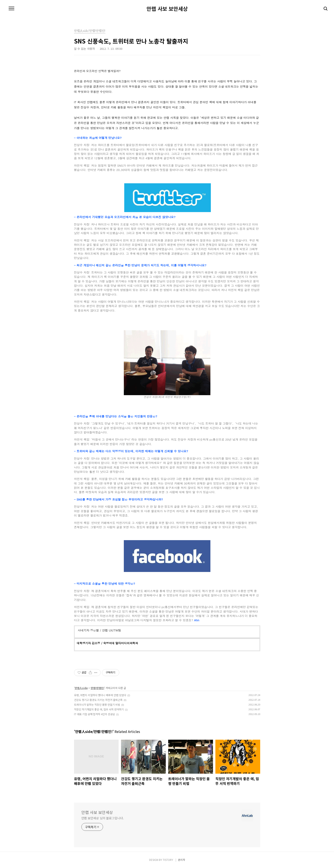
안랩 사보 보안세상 (167, 9)
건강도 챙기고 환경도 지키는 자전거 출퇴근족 (98, 700)
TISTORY (168, 860)
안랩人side (81, 688)
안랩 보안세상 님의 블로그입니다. (103, 818)
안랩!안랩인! (98, 688)
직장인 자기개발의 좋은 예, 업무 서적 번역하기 (99, 709)
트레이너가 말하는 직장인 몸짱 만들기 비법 (97, 705)
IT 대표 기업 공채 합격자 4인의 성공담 (94, 714)
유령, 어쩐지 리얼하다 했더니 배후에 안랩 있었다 (100, 695)
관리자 (182, 860)
